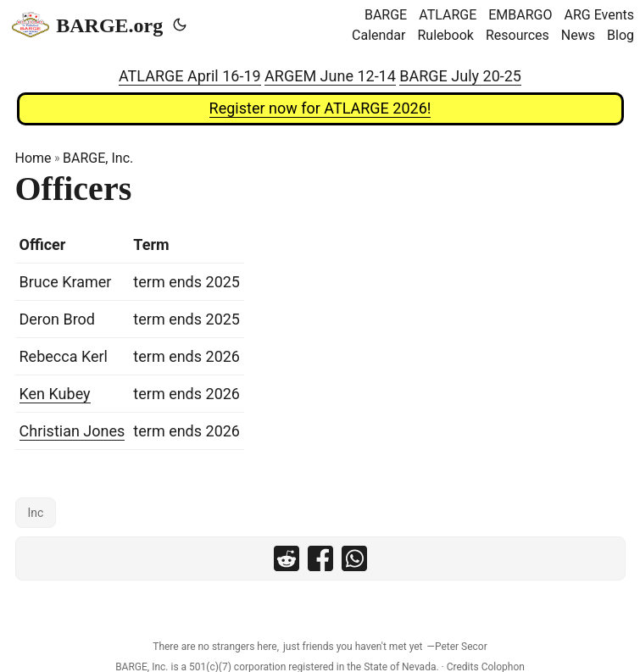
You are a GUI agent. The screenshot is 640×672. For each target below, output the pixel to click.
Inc (36, 513)
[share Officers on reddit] (287, 558)
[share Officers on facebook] (320, 558)
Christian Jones (72, 431)
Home (33, 158)
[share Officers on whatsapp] (354, 558)
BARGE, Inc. (98, 158)
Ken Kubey (55, 394)
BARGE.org (87, 25)
